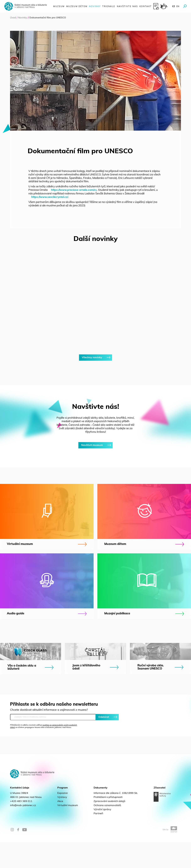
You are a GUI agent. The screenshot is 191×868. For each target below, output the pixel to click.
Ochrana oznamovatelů (107, 831)
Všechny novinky (95, 383)
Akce (60, 827)
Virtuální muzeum (68, 831)
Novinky (95, 7)
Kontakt (146, 7)
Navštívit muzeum (95, 471)
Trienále (109, 7)
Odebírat (107, 743)
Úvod (13, 18)
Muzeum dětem (77, 7)
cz (173, 7)
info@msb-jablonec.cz (23, 831)
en (178, 7)
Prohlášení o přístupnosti (108, 823)
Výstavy (62, 823)
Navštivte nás (127, 7)
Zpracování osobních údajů (109, 827)
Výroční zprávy (102, 835)
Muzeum (59, 7)
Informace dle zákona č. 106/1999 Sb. (116, 819)
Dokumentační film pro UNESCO (48, 18)
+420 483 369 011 (21, 827)
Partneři (98, 839)
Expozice (63, 819)
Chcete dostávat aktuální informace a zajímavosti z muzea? (49, 736)
